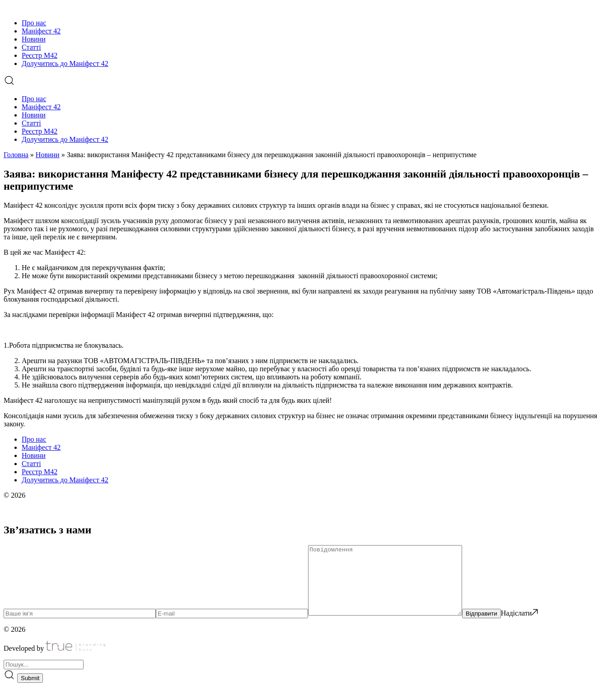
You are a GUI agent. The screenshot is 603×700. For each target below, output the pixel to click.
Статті (31, 47)
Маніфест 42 (41, 31)
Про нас (34, 23)
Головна (16, 155)
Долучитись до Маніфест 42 (65, 63)
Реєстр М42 (40, 55)
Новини (34, 39)
